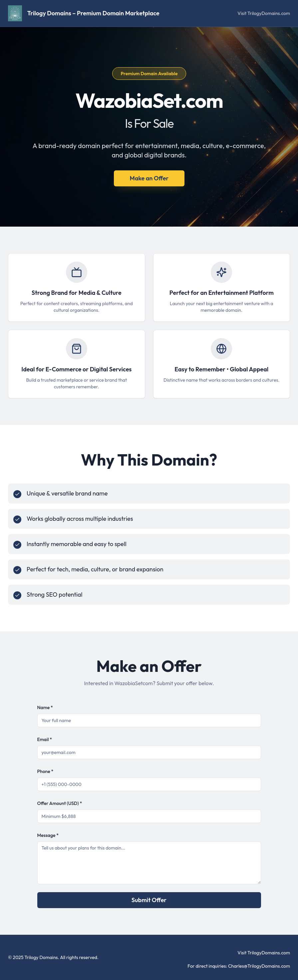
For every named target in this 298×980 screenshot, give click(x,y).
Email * (45, 739)
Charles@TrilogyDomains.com (259, 966)
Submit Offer (149, 900)
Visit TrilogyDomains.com (264, 13)
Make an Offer (149, 178)
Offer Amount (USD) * (60, 803)
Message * (48, 835)
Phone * (45, 771)
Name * (45, 707)
